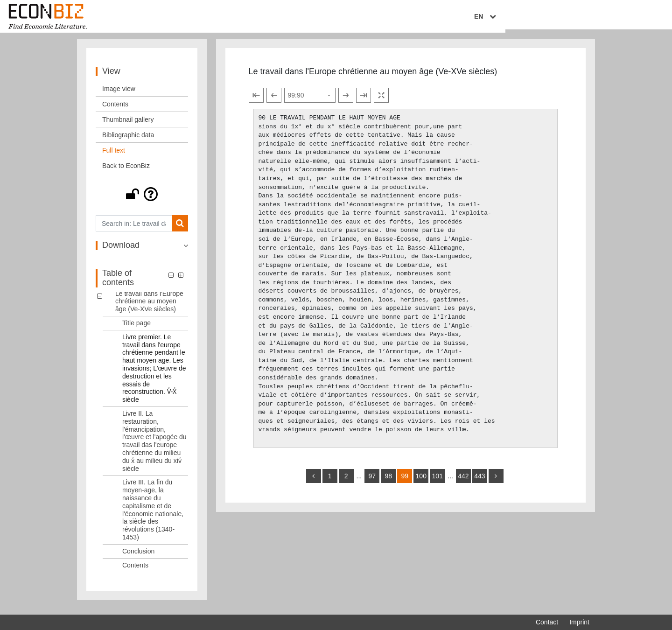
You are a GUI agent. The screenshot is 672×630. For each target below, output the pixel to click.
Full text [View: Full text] (114, 156)
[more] (496, 482)
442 (463, 482)
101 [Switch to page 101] (437, 482)
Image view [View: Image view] (119, 94)
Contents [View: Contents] (115, 110)
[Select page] (310, 101)
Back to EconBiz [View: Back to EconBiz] (126, 171)
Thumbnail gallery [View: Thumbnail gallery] (128, 125)
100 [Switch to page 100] (421, 482)
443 (479, 482)
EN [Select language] (583, 17)
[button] (142, 200)
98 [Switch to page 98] (388, 482)
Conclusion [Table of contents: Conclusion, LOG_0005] (138, 556)
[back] (314, 482)
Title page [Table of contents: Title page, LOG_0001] (136, 329)
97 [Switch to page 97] (372, 482)
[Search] (180, 229)
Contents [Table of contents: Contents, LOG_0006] (135, 570)
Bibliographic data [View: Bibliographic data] (128, 140)
